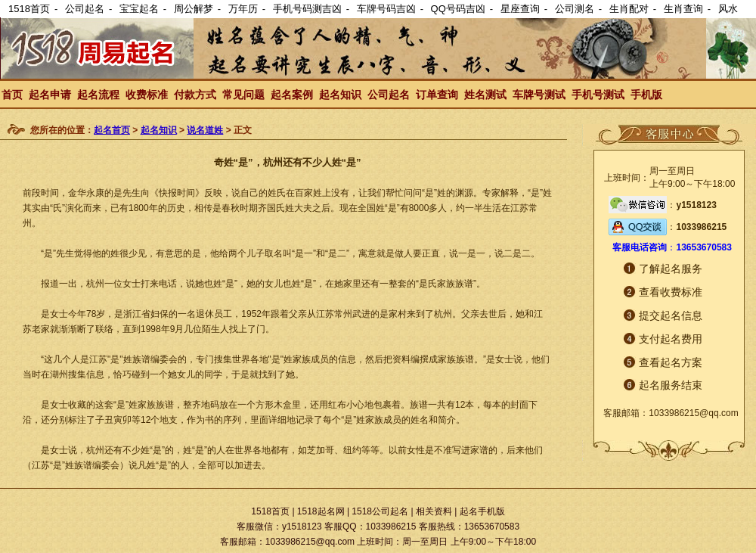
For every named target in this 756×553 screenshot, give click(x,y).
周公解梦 (194, 9)
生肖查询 (683, 9)
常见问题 (243, 95)
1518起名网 (321, 511)
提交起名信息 (671, 315)
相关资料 (434, 511)
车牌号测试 (539, 95)
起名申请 (50, 95)
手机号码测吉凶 (307, 9)
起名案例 (292, 95)
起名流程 (98, 95)
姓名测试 (485, 95)
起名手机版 (482, 511)
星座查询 (520, 9)
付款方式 (195, 95)
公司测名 (575, 9)
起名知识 (340, 95)
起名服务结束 (671, 385)
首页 (12, 95)
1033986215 (701, 227)
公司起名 (85, 9)
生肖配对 (629, 9)
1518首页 (29, 9)
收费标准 (147, 95)
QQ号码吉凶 (458, 9)
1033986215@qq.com (693, 413)
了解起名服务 (671, 269)
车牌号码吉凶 (386, 9)
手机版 (646, 95)
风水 (728, 9)
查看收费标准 (671, 292)
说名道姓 (205, 130)
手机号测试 (598, 95)
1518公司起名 (380, 511)
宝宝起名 (139, 9)
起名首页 (112, 130)
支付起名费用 (671, 339)
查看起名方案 (671, 362)
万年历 (243, 9)
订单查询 (437, 95)
